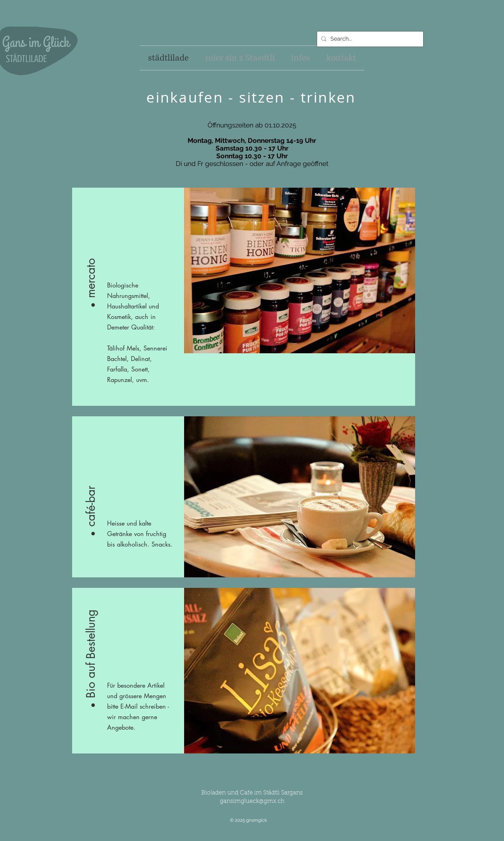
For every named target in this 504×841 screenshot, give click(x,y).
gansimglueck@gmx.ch (252, 801)
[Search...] (369, 39)
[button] (91, 253)
